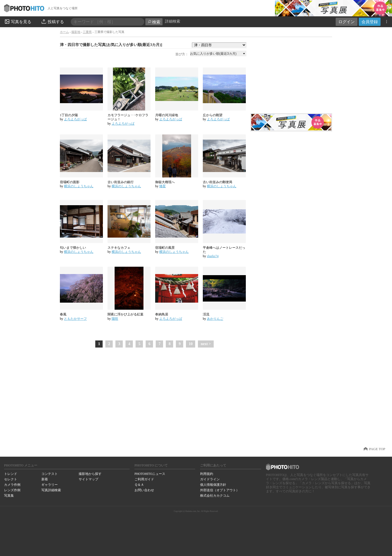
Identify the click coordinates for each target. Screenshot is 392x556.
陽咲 (115, 319)
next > (206, 344)
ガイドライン (210, 479)
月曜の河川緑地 (167, 115)
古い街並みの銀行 (121, 182)
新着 (45, 479)
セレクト (11, 479)
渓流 (206, 314)
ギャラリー (50, 485)
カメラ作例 (12, 485)
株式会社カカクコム (215, 496)
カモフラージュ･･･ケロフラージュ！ (128, 117)
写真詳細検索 (51, 490)
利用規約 (207, 474)
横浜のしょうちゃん (79, 186)
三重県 (87, 32)
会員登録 (370, 22)
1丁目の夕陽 (69, 115)
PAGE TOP (377, 449)
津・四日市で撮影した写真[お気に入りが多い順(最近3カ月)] (111, 45)
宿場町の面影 (70, 182)
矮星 (163, 186)
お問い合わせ (144, 490)
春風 (63, 314)
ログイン (347, 22)
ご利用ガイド (144, 479)
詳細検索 (173, 21)
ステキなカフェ (119, 248)
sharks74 (213, 256)
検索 (154, 22)
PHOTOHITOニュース (150, 474)
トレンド (11, 474)
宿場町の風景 (165, 248)
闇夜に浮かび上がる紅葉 (125, 314)
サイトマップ (88, 479)
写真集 (9, 496)
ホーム (64, 32)
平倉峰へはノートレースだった (224, 250)
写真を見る (18, 21)
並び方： (182, 54)
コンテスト (50, 474)
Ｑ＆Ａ (139, 485)
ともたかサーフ (75, 319)
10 (191, 344)
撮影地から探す (90, 474)
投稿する (52, 21)
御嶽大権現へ (165, 182)
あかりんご (215, 319)
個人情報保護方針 (213, 485)
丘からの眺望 (213, 115)
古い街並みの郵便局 (218, 182)
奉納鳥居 (162, 314)
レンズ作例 (12, 490)
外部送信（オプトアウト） (220, 490)
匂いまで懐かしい (73, 248)
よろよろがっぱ (75, 119)
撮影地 (76, 32)
